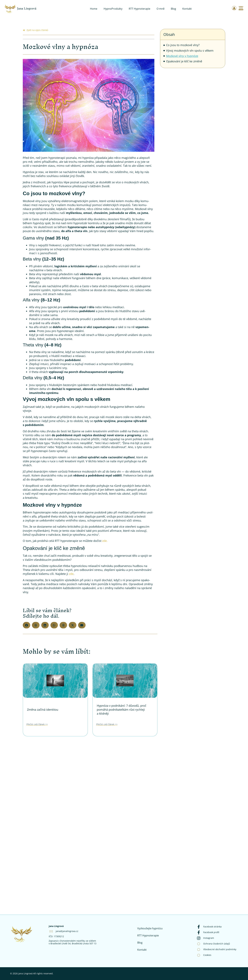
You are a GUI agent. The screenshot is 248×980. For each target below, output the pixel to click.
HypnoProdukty (113, 9)
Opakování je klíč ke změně (184, 61)
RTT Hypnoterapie (139, 9)
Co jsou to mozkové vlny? (183, 45)
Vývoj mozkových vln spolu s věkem (190, 51)
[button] (26, 625)
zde (71, 574)
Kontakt (187, 9)
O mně (161, 9)
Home (94, 9)
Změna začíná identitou (43, 710)
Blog (173, 9)
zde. (104, 541)
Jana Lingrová (27, 8)
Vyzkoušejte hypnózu (150, 928)
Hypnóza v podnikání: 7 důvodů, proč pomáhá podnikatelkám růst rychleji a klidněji (122, 710)
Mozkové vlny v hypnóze (182, 56)
